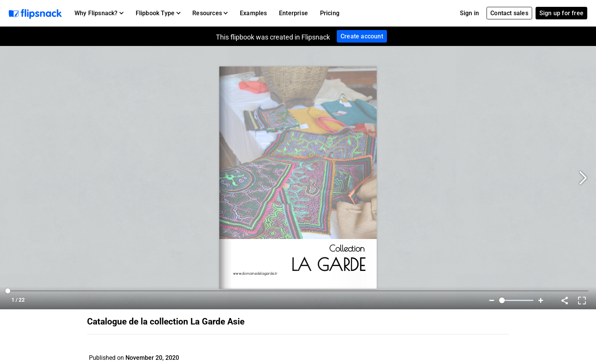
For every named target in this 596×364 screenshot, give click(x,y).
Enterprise (293, 13)
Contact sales (509, 13)
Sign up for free (561, 13)
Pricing (330, 13)
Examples (254, 13)
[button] (99, 13)
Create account (362, 36)
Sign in (469, 13)
